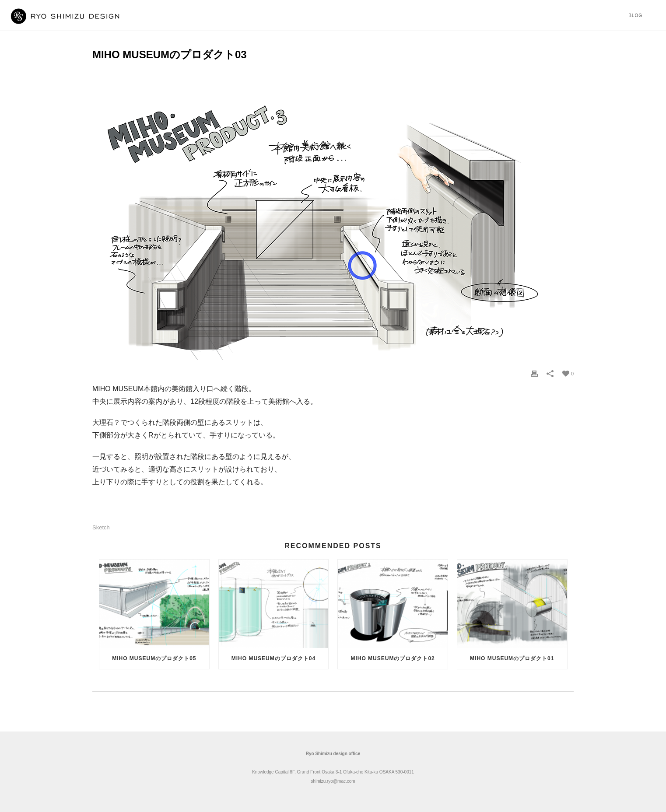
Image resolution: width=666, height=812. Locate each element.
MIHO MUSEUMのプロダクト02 (393, 658)
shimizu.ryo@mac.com (333, 781)
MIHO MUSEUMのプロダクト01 (512, 658)
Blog (635, 16)
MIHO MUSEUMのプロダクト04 (273, 658)
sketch (101, 527)
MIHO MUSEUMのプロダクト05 (154, 658)
